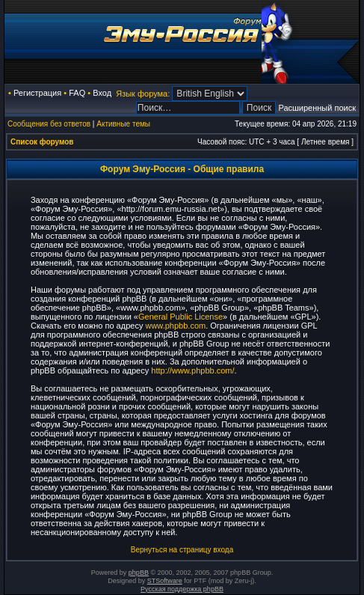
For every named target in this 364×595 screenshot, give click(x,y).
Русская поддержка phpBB (182, 589)
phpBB (139, 573)
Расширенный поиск (317, 108)
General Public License (181, 317)
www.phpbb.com (175, 326)
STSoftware (165, 581)
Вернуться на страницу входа (182, 550)
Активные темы (123, 124)
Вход (102, 93)
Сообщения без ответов (49, 124)
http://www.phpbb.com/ (192, 370)
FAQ (77, 93)
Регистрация (37, 93)
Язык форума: (143, 94)
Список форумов (42, 142)
